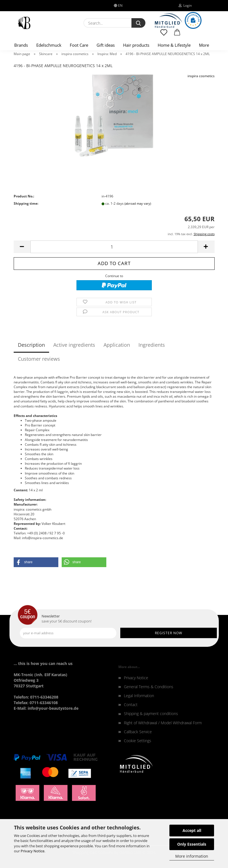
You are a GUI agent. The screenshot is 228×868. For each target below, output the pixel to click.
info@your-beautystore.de (53, 708)
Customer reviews (39, 359)
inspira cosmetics (201, 76)
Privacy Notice (33, 851)
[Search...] (138, 23)
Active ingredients (74, 345)
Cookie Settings (138, 741)
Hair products (136, 45)
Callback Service (138, 732)
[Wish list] (164, 35)
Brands (21, 45)
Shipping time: (26, 203)
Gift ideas (106, 45)
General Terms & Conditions (149, 687)
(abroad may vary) (138, 203)
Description (31, 345)
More (204, 45)
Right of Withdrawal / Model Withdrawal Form (163, 723)
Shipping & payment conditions (151, 713)
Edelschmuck (49, 45)
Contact (131, 705)
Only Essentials (192, 844)
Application (117, 345)
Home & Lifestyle (174, 45)
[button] (177, 35)
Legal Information (139, 696)
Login (185, 5)
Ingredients (152, 345)
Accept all (192, 830)
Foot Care (79, 45)
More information (192, 856)
